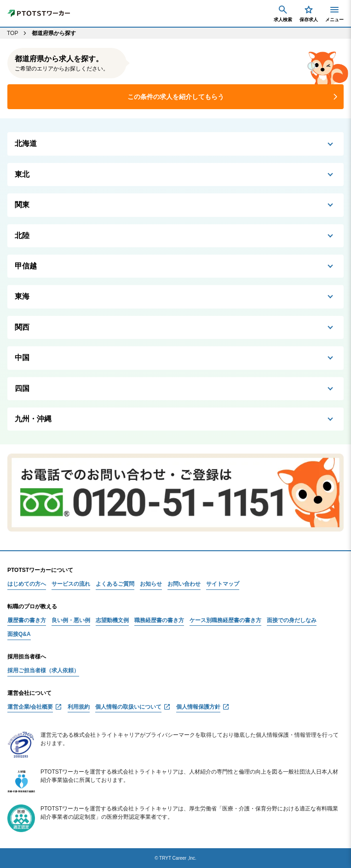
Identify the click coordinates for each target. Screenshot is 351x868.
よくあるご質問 (115, 584)
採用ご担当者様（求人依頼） (43, 671)
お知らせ (151, 584)
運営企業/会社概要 (30, 707)
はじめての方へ (27, 584)
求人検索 (283, 13)
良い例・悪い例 (71, 620)
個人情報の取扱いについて (128, 707)
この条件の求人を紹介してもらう (176, 97)
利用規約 (79, 707)
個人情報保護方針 (198, 707)
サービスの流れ (71, 584)
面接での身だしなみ (292, 620)
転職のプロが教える (32, 606)
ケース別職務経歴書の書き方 (225, 620)
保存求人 (309, 13)
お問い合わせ (184, 584)
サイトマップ (223, 584)
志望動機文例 (112, 620)
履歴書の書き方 (27, 620)
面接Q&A (19, 634)
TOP (12, 33)
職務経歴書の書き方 (159, 620)
